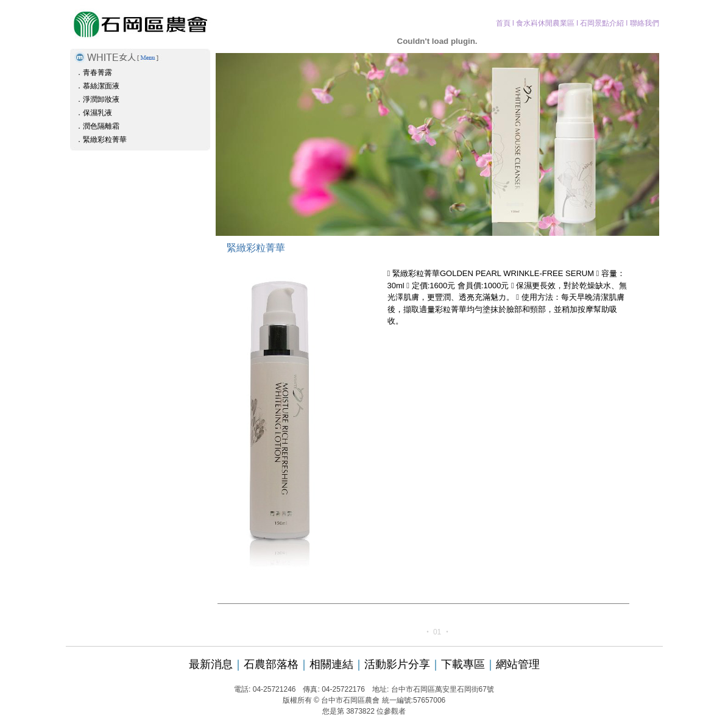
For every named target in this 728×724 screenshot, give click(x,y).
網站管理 (518, 664)
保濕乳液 (97, 113)
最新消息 (211, 664)
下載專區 (463, 664)
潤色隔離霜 (101, 126)
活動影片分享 (397, 664)
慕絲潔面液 (101, 86)
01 (437, 632)
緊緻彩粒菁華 (105, 140)
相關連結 (331, 664)
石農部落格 (271, 664)
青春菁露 (97, 73)
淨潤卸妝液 (101, 99)
